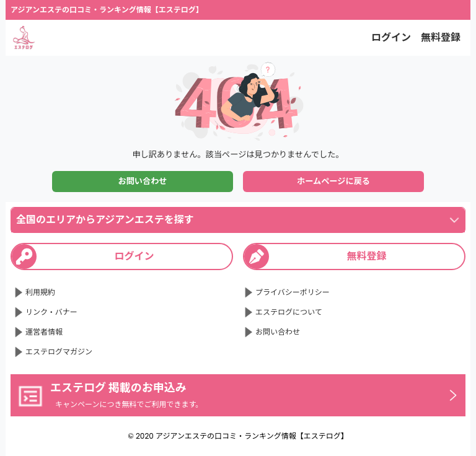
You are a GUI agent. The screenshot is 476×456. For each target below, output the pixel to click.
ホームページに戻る (333, 181)
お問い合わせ (142, 181)
